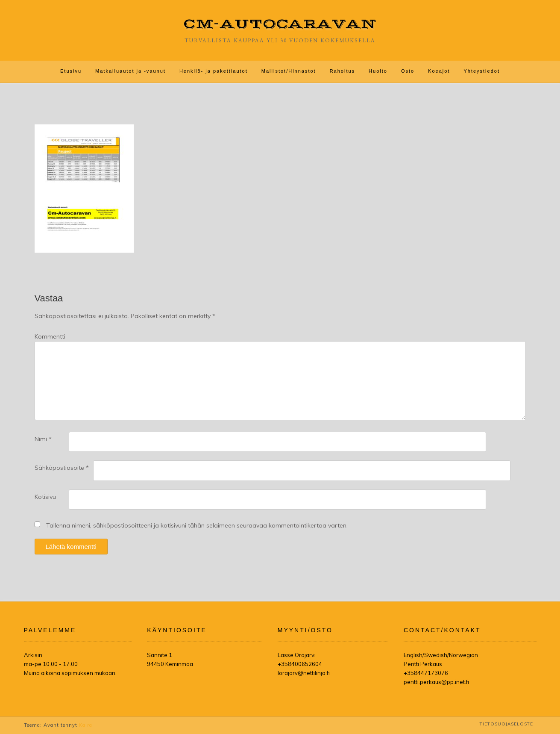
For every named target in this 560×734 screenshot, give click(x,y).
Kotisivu (45, 497)
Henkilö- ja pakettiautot (214, 71)
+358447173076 (426, 673)
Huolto (378, 71)
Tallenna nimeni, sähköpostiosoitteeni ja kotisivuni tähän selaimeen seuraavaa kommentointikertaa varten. (197, 525)
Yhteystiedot (482, 71)
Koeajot (439, 71)
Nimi (43, 439)
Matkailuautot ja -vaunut (130, 71)
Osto (408, 71)
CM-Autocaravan (280, 24)
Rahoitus (342, 71)
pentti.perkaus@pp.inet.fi (436, 682)
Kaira (86, 725)
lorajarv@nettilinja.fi (304, 673)
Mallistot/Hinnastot (289, 71)
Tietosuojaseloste (506, 724)
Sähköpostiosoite (62, 468)
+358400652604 (300, 664)
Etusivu (71, 71)
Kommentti (50, 336)
